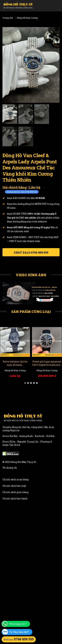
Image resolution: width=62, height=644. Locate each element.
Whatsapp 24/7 (18, 624)
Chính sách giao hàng (15, 492)
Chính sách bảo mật (14, 486)
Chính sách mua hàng (16, 479)
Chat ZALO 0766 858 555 (31, 252)
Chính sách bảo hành (15, 498)
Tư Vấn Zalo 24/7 (19, 632)
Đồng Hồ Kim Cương (27, 18)
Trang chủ (8, 18)
